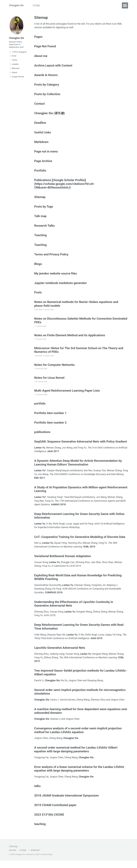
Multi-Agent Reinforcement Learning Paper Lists (67, 395)
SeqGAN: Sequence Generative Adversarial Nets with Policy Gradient (81, 447)
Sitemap (40, 199)
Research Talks (45, 228)
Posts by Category (47, 85)
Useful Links (43, 134)
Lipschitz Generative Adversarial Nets (60, 654)
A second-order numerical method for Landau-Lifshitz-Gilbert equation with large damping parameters (76, 756)
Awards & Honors (46, 76)
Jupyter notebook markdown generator (61, 286)
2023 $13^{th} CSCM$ (49, 822)
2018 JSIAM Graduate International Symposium (67, 803)
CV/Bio (37, 5)
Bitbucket (14, 69)
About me (41, 56)
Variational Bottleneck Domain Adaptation (63, 562)
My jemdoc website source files (56, 276)
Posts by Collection (47, 95)
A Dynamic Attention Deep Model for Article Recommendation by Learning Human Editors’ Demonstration (78, 468)
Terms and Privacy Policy (51, 257)
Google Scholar (17, 78)
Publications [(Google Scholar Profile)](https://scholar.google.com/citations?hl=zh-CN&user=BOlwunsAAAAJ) (64, 186)
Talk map (40, 218)
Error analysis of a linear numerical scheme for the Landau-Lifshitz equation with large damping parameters (79, 775)
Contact (40, 105)
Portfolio (40, 172)
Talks (67, 5)
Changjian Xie (17, 5)
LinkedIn (14, 65)
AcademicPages (47, 862)
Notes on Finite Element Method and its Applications (70, 339)
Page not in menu (46, 153)
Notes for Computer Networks (55, 369)
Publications (53, 5)
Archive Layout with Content (53, 66)
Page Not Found (45, 47)
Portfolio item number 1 (50, 418)
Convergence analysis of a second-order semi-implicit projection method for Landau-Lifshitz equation (78, 737)
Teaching (79, 5)
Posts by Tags (44, 209)
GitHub (22, 858)
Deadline (105, 5)
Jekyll (37, 862)
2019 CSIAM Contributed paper (55, 812)
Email (13, 57)
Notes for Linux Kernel (49, 382)
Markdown (41, 143)
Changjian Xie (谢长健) (50, 114)
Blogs (92, 5)
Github (13, 73)
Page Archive (43, 163)
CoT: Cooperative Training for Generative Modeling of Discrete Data (80, 543)
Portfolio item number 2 (50, 428)
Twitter (13, 61)
